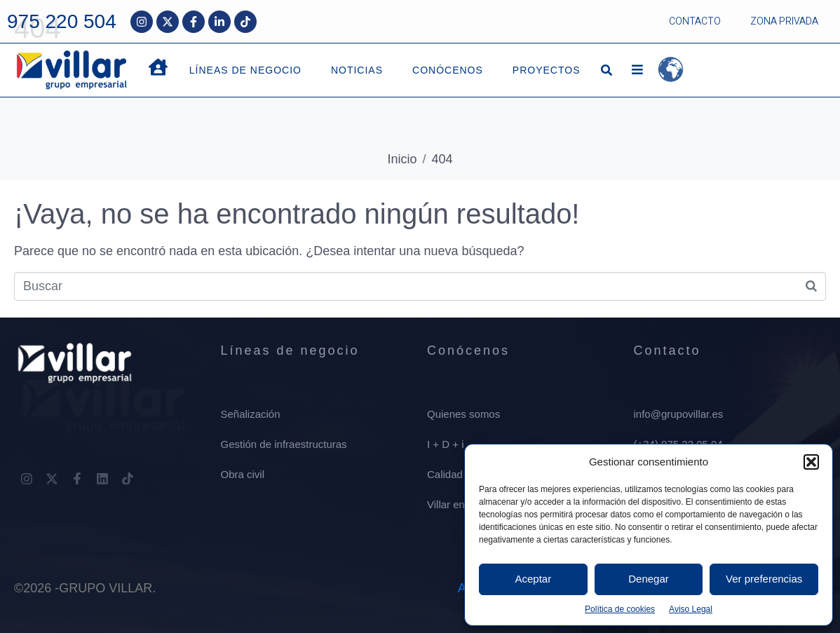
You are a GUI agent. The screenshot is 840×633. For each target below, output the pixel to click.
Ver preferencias (764, 579)
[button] (811, 462)
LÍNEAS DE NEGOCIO (245, 70)
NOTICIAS (357, 70)
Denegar (649, 579)
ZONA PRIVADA (784, 21)
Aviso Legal (691, 609)
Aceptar (533, 579)
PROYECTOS (547, 70)
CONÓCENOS (448, 70)
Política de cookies (620, 609)
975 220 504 (62, 21)
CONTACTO (695, 21)
